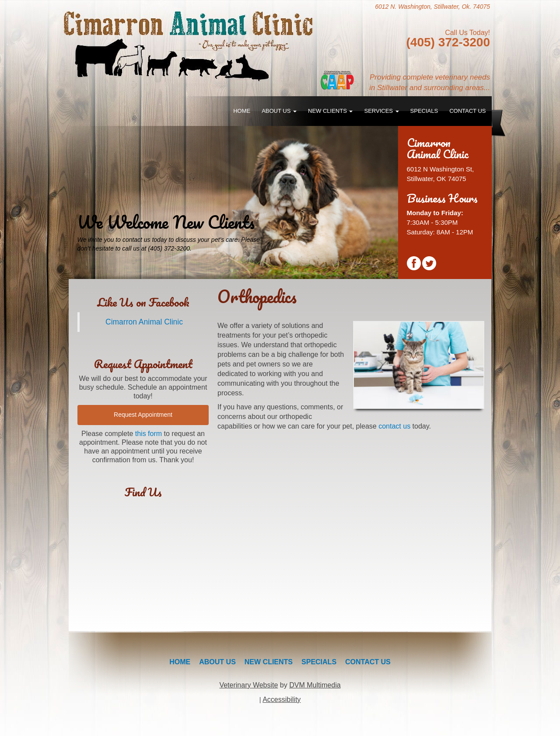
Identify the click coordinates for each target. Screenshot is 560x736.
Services (381, 111)
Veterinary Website (248, 685)
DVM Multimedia (315, 685)
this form (149, 434)
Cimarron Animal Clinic (144, 322)
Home (242, 111)
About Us (279, 111)
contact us (394, 426)
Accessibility (282, 699)
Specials (424, 111)
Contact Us (467, 111)
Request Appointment (143, 415)
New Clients (330, 111)
